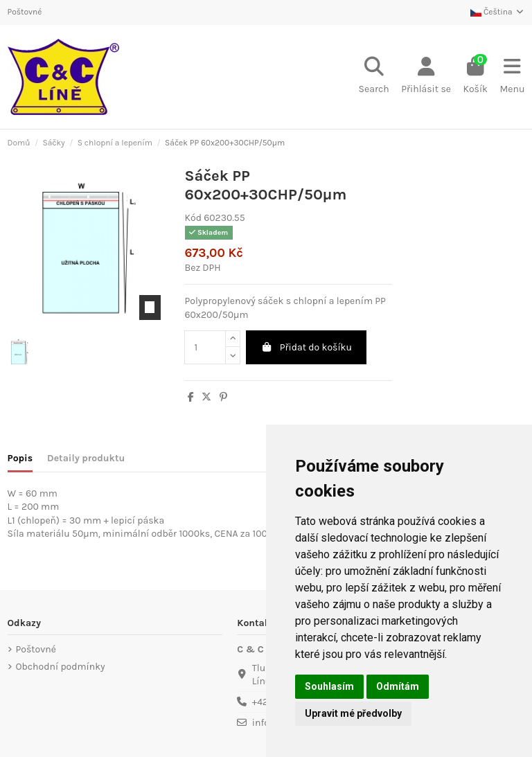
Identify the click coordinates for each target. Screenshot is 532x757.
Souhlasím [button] (329, 686)
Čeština (497, 12)
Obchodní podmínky (61, 667)
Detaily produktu (86, 458)
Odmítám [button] (398, 686)
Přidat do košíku (306, 347)
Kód (193, 218)
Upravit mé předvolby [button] (353, 713)
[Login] (426, 77)
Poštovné (25, 12)
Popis (20, 458)
